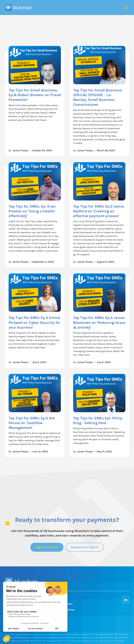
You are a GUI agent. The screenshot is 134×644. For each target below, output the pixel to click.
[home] (18, 8)
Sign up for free (47, 547)
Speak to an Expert (85, 547)
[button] (125, 8)
